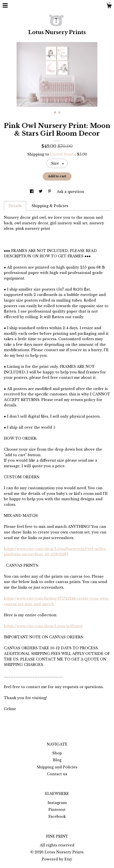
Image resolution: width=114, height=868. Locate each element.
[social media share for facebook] (32, 192)
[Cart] (109, 6)
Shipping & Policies (50, 206)
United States (63, 154)
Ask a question (70, 192)
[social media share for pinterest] (50, 192)
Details (15, 206)
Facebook (57, 816)
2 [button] (59, 112)
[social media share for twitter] (41, 192)
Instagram (57, 803)
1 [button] (55, 112)
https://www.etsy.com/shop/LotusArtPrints (43, 626)
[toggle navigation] (5, 5)
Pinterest (57, 810)
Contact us (57, 774)
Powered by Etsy (57, 859)
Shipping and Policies (57, 767)
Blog (57, 760)
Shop (57, 753)
